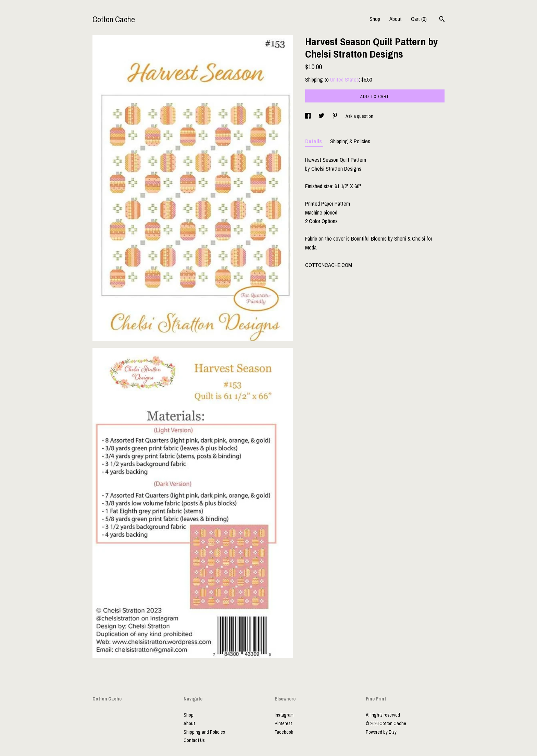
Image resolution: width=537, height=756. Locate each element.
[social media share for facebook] (308, 116)
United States (345, 80)
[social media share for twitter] (322, 116)
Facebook (284, 732)
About (396, 19)
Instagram (284, 715)
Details (314, 141)
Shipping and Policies (204, 732)
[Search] (442, 20)
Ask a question (359, 116)
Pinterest (283, 723)
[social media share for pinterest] (335, 116)
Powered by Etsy (381, 732)
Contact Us (194, 740)
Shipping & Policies (350, 141)
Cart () (419, 19)
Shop (375, 19)
